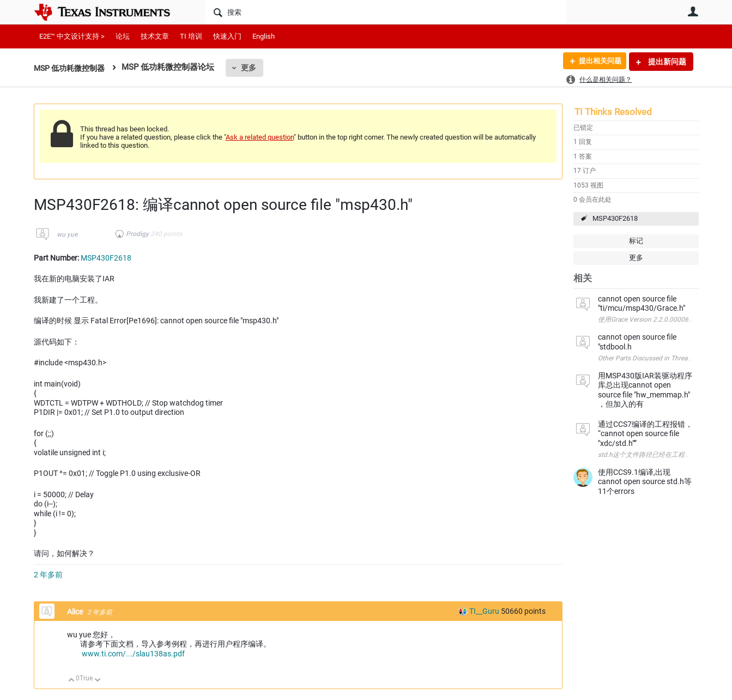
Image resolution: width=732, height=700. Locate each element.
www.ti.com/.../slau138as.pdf (133, 654)
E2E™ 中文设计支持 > (72, 36)
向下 (97, 681)
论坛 (123, 36)
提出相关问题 (597, 62)
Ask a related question (260, 137)
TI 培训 (191, 36)
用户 (693, 11)
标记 (636, 241)
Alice (76, 612)
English (264, 36)
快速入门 (227, 36)
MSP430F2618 (615, 218)
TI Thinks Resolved (613, 112)
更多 (254, 68)
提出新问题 (666, 62)
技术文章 (155, 36)
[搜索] (386, 12)
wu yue (67, 234)
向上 (72, 681)
